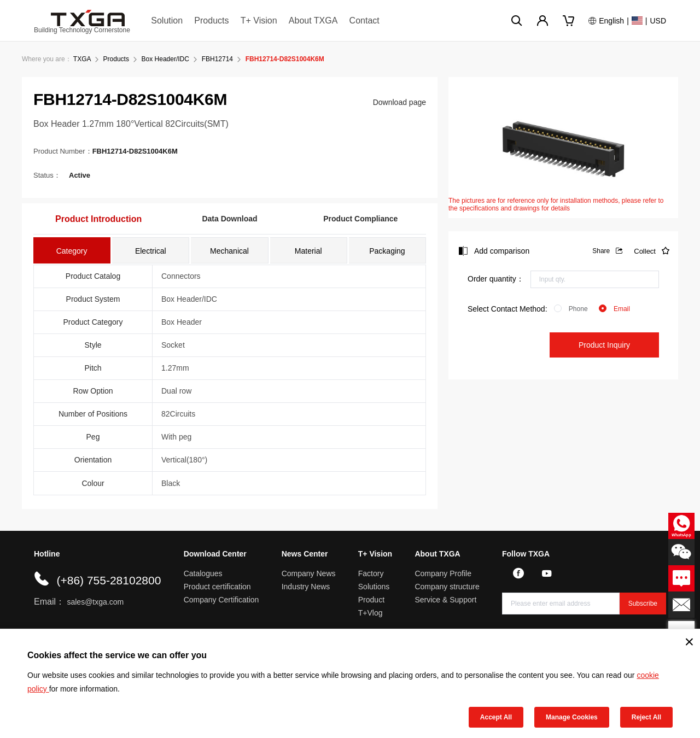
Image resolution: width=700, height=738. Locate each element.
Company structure (447, 587)
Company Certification (221, 600)
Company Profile (443, 573)
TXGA (82, 59)
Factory (371, 573)
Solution (167, 20)
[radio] (571, 309)
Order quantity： (496, 279)
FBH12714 (217, 59)
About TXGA (313, 20)
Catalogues (203, 573)
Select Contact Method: (507, 309)
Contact (364, 20)
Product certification (217, 587)
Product (371, 600)
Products (211, 20)
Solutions (374, 587)
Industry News (306, 587)
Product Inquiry (604, 345)
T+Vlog (371, 613)
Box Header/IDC (165, 59)
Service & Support (445, 600)
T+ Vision (259, 20)
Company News (309, 573)
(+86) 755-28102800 (109, 580)
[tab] (72, 250)
